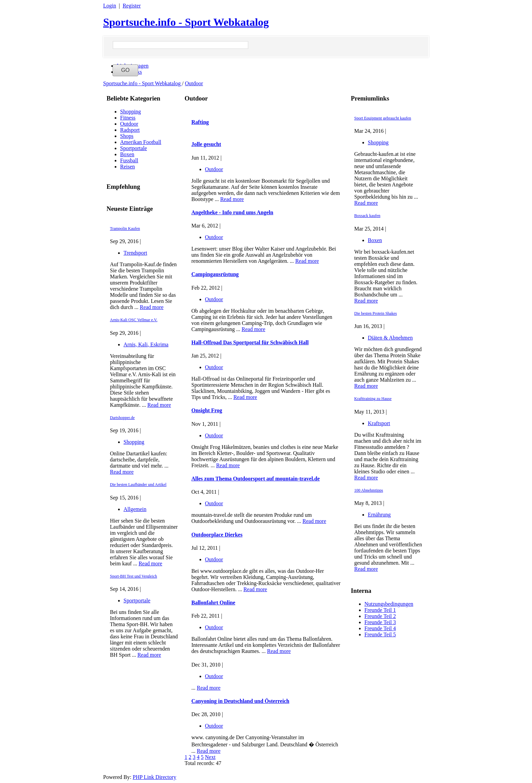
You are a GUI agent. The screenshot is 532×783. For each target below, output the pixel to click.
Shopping (130, 112)
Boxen (127, 154)
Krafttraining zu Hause (373, 399)
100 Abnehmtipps (369, 490)
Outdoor (194, 83)
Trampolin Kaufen (125, 229)
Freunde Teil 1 (380, 610)
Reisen (128, 167)
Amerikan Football (141, 142)
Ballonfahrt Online (213, 603)
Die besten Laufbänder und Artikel (138, 485)
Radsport (130, 130)
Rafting (200, 122)
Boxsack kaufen (367, 216)
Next (210, 757)
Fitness (128, 118)
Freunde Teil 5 (380, 634)
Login (110, 6)
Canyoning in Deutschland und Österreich (240, 701)
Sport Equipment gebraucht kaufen (383, 118)
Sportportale (134, 148)
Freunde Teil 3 (380, 622)
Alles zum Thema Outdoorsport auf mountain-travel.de (255, 479)
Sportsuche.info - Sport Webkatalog (186, 22)
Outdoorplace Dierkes (217, 535)
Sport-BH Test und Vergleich (134, 576)
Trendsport (135, 253)
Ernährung (379, 515)
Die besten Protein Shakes (376, 313)
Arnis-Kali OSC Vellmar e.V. (134, 320)
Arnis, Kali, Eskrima (146, 344)
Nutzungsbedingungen (389, 604)
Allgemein (135, 509)
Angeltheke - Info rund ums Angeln (232, 212)
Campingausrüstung (215, 274)
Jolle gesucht (206, 144)
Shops (127, 136)
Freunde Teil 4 (380, 628)
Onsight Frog (207, 410)
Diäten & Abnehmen (390, 338)
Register (131, 6)
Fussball (129, 160)
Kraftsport (379, 423)
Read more (152, 307)
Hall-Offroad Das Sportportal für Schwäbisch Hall (250, 342)
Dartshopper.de (122, 418)
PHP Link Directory (154, 777)
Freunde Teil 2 (380, 616)
